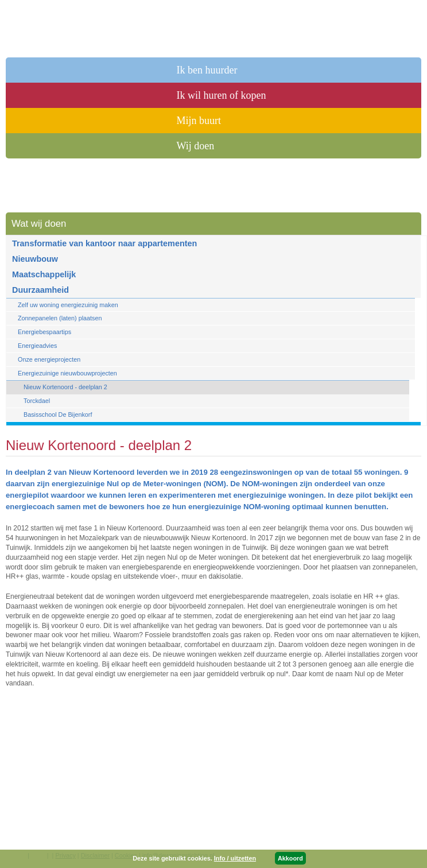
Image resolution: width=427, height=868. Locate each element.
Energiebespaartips (44, 332)
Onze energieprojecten (49, 359)
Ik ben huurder (207, 70)
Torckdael (37, 401)
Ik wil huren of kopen (222, 95)
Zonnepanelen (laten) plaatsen (60, 318)
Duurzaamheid (40, 290)
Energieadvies (37, 346)
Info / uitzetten (235, 858)
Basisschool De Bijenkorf (58, 414)
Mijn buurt (199, 121)
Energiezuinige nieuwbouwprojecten (67, 373)
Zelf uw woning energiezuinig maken (68, 305)
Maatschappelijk (44, 274)
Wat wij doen (39, 224)
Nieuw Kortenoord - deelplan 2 (65, 387)
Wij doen (196, 146)
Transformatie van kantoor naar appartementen (104, 243)
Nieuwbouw (35, 259)
